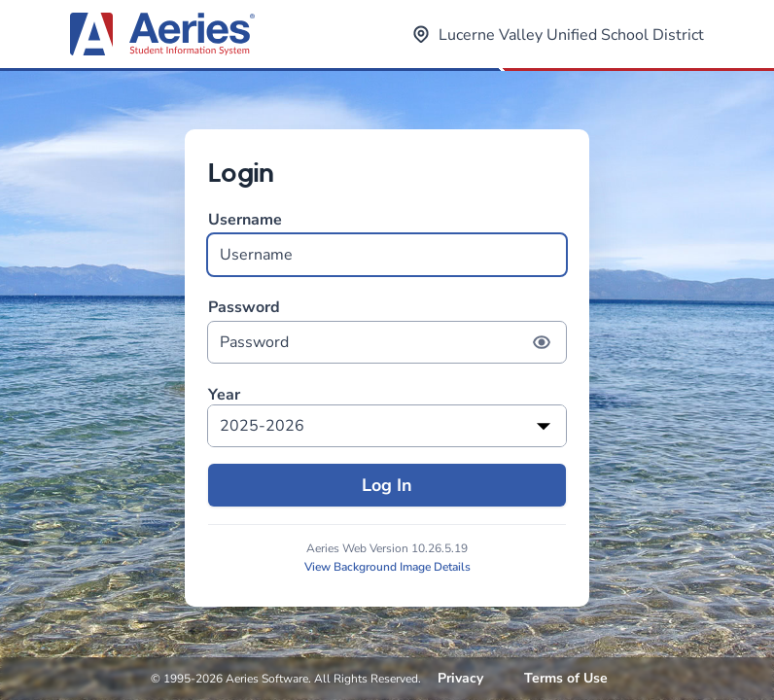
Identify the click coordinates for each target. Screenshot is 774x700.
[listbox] (387, 426)
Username (387, 243)
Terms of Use (566, 678)
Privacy (460, 678)
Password (387, 330)
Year (224, 395)
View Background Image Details (387, 567)
